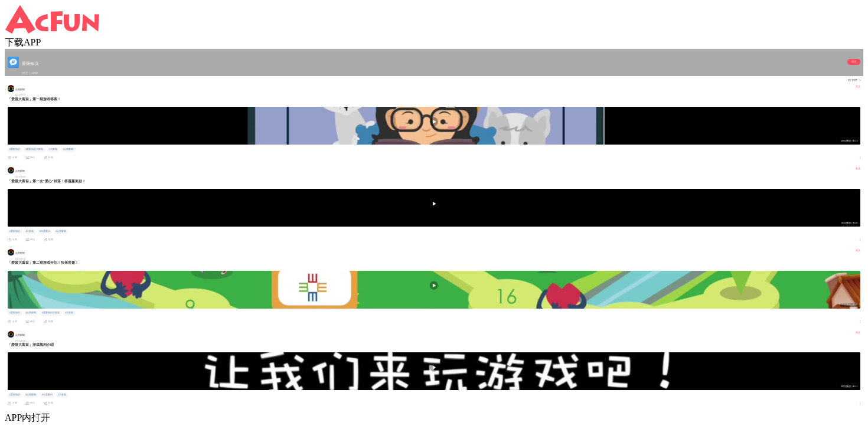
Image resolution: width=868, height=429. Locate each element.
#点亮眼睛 (68, 149)
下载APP (23, 42)
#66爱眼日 (45, 231)
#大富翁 (53, 149)
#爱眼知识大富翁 (34, 149)
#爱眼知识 (15, 149)
